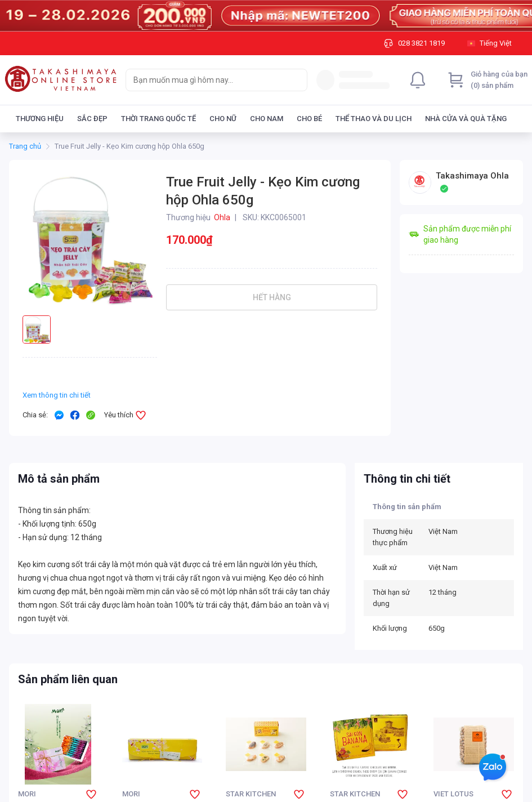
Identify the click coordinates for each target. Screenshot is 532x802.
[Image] (266, 16)
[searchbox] (206, 80)
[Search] (296, 80)
